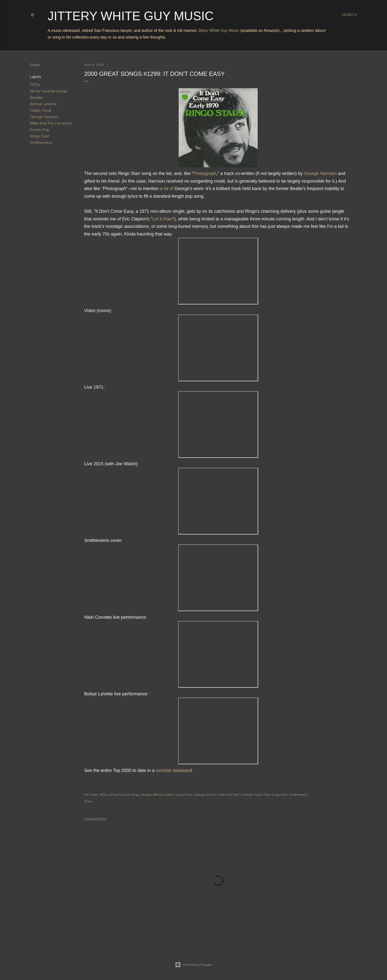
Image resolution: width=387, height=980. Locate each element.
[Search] (349, 15)
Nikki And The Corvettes (51, 123)
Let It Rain (162, 219)
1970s (35, 85)
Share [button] (35, 65)
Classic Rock (40, 110)
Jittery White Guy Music (131, 16)
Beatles (36, 98)
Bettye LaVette (43, 104)
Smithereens (41, 143)
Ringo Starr (40, 136)
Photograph (205, 173)
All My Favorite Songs (48, 91)
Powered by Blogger (193, 965)
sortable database (173, 770)
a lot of (167, 189)
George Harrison (44, 117)
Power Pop (40, 130)
